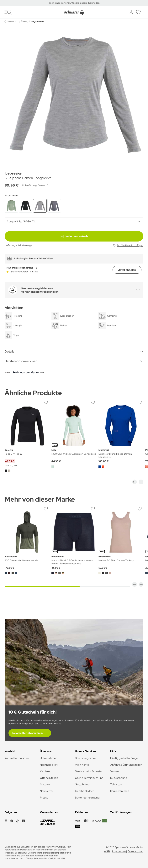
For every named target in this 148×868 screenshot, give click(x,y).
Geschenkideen (85, 791)
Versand (115, 771)
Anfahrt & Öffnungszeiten (126, 765)
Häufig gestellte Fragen (125, 758)
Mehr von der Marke (26, 372)
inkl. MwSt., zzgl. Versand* (34, 185)
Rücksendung (119, 778)
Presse (44, 798)
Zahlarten (116, 784)
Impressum (119, 851)
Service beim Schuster (89, 771)
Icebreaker (14, 173)
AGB (107, 851)
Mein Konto (82, 765)
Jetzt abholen (127, 270)
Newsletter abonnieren (27, 733)
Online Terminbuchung (89, 778)
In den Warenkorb (74, 236)
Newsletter (47, 791)
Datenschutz (136, 851)
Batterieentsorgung (87, 798)
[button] (135, 482)
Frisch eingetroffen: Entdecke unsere (68, 3)
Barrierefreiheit (120, 791)
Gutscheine (82, 784)
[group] (74, 94)
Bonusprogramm (85, 758)
